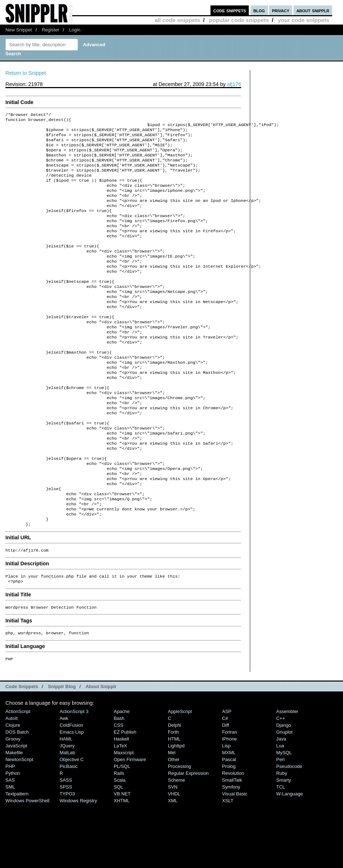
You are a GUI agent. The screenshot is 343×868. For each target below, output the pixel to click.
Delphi (175, 789)
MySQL (284, 816)
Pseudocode (289, 830)
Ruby (282, 837)
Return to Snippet (26, 73)
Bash (119, 782)
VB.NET (122, 857)
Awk (64, 782)
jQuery (67, 809)
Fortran (230, 796)
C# (225, 782)
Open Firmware (130, 823)
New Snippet (19, 30)
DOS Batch (17, 796)
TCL (281, 850)
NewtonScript (19, 823)
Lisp (226, 809)
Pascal (229, 823)
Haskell (121, 802)
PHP (10, 830)
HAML (66, 802)
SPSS (66, 850)
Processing (179, 830)
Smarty (284, 844)
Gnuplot (284, 796)
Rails (119, 837)
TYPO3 (67, 857)
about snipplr (313, 10)
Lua (280, 809)
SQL (118, 850)
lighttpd (176, 809)
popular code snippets (239, 20)
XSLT (228, 864)
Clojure (13, 789)
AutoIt (12, 782)
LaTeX (120, 809)
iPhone (229, 802)
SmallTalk (232, 844)
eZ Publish (125, 796)
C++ (281, 782)
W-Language (290, 857)
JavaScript (16, 809)
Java (281, 802)
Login (75, 30)
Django (284, 789)
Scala (120, 844)
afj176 (234, 84)
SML (10, 850)
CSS (119, 789)
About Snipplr (101, 750)
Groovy (13, 802)
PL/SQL (122, 830)
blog (259, 10)
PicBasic (69, 830)
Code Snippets (22, 750)
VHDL (174, 857)
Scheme (177, 844)
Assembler (287, 775)
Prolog (229, 830)
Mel (172, 816)
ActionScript (18, 775)
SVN (173, 850)
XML (173, 864)
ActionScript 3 (74, 775)
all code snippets (177, 20)
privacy (281, 10)
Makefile (14, 816)
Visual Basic (235, 857)
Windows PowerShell (27, 864)
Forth (173, 796)
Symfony (231, 850)
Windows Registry (78, 864)
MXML (229, 816)
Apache (122, 775)
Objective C (72, 823)
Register (51, 30)
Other (174, 823)
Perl (280, 823)
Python (13, 837)
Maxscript (124, 816)
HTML (174, 802)
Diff (225, 789)
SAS (10, 844)
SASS (66, 844)
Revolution (233, 837)
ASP (227, 775)
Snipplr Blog (62, 750)
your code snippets (303, 20)
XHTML (122, 864)
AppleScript (180, 775)
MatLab (67, 816)
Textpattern (17, 857)
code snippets (230, 10)
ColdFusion (71, 789)
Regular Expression (188, 837)
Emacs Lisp (72, 796)
